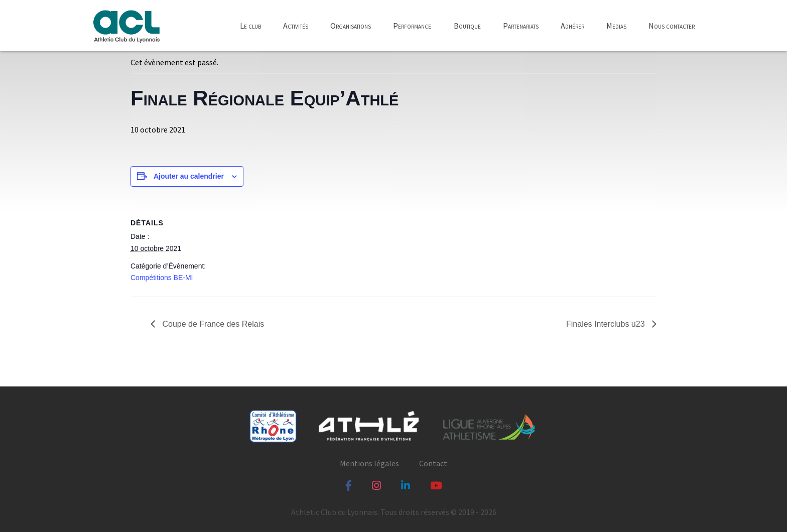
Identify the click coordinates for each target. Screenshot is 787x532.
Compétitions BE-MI (162, 278)
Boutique (467, 26)
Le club (250, 26)
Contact (433, 463)
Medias (616, 26)
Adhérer (572, 26)
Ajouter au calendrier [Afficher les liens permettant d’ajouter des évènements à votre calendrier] (189, 176)
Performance (412, 26)
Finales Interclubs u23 (607, 324)
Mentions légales (369, 463)
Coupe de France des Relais (212, 324)
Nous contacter (672, 26)
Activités (296, 26)
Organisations (351, 26)
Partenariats (521, 26)
